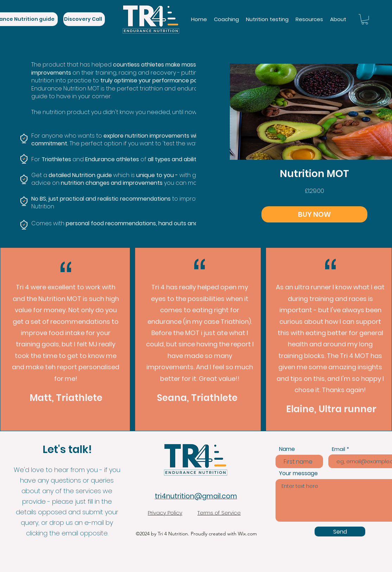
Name (287, 449)
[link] (365, 19)
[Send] (340, 532)
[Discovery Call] (84, 19)
